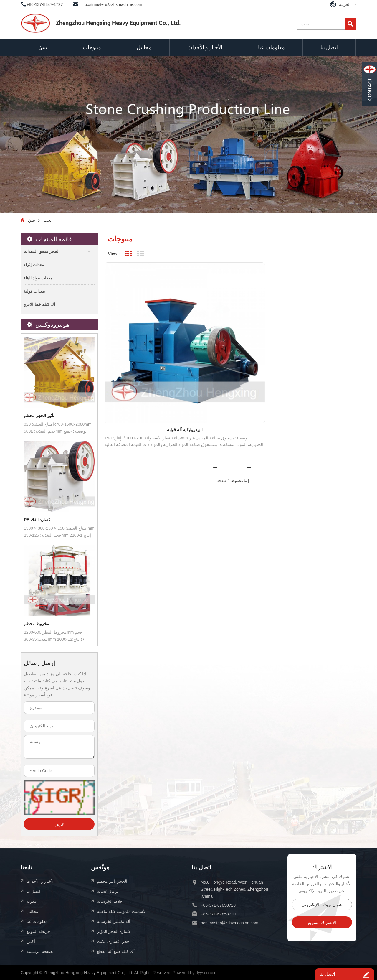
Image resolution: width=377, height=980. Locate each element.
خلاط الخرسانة (110, 901)
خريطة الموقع (38, 931)
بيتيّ (43, 47)
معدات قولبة (34, 291)
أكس (31, 941)
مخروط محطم (37, 624)
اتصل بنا (329, 47)
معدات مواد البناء (38, 278)
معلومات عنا (271, 47)
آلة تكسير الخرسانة (114, 921)
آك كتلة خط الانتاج (39, 304)
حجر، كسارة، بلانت (113, 941)
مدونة (32, 901)
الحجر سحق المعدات (42, 251)
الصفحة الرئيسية (41, 951)
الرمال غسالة (108, 891)
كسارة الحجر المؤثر (114, 931)
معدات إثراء (34, 265)
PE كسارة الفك (37, 520)
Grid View (128, 254)
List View (141, 254)
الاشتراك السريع (322, 923)
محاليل (144, 47)
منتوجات (92, 47)
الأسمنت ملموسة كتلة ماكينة (122, 911)
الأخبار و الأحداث (205, 47)
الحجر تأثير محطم (112, 881)
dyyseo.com (207, 973)
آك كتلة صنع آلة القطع (116, 951)
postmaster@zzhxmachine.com (113, 4)
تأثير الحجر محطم (39, 416)
